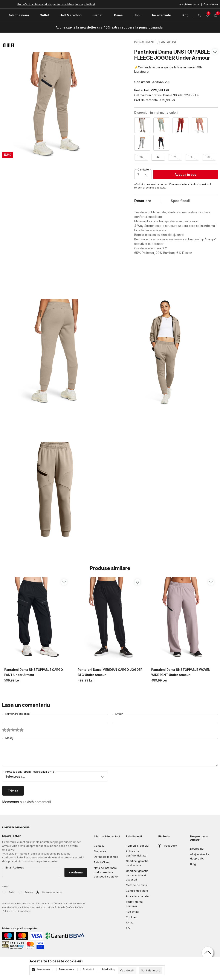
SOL (129, 928)
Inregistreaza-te (189, 4)
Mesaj (9, 738)
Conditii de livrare (137, 891)
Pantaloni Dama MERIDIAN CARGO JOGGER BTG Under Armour (110, 672)
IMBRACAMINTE (145, 42)
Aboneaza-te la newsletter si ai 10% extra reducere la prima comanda (109, 27)
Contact (99, 846)
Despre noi (197, 849)
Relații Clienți (102, 862)
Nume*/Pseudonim (18, 714)
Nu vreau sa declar (52, 892)
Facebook (171, 846)
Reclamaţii (132, 912)
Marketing (109, 969)
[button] (215, 67)
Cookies (131, 917)
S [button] (158, 157)
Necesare (44, 969)
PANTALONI (168, 42)
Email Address (15, 868)
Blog (193, 864)
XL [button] (209, 157)
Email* (119, 714)
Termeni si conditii (137, 846)
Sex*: (5, 887)
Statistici (88, 969)
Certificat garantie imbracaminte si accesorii (137, 875)
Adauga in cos (186, 174)
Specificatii (180, 201)
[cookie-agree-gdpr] (151, 970)
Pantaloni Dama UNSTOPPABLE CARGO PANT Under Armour (34, 672)
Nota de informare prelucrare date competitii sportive (106, 872)
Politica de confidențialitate (17, 911)
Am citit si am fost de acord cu (44, 908)
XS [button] (141, 157)
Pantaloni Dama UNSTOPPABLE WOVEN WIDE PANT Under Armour (181, 672)
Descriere (143, 201)
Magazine (100, 851)
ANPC (130, 923)
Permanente (66, 969)
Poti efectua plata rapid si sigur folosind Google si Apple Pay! (56, 4)
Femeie (29, 892)
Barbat (12, 892)
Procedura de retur (138, 896)
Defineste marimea (106, 857)
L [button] (192, 157)
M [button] (175, 157)
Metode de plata (136, 885)
